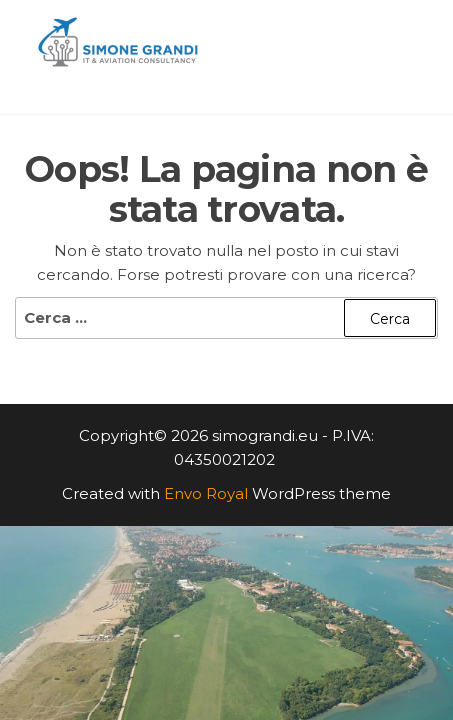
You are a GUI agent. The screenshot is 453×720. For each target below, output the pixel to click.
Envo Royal (206, 493)
